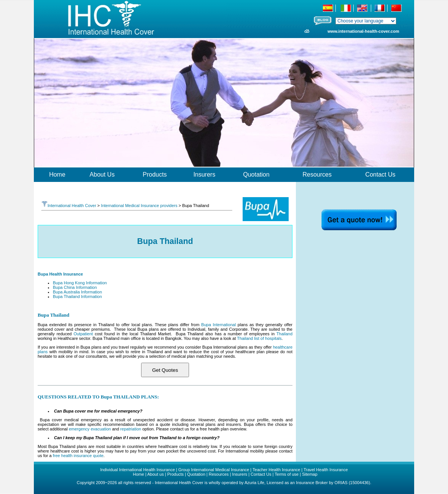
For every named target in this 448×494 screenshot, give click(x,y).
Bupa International (218, 325)
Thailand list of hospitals (259, 338)
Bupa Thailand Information (77, 296)
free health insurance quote (78, 456)
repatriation (131, 429)
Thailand (284, 334)
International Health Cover (69, 206)
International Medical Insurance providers (139, 206)
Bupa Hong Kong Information (80, 283)
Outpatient (83, 334)
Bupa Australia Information (77, 292)
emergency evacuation (91, 429)
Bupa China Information (75, 287)
